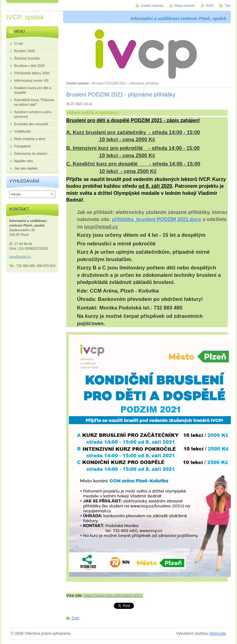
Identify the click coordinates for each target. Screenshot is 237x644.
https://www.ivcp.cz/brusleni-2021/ (113, 595)
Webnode (218, 633)
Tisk (227, 6)
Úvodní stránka (77, 83)
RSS (210, 6)
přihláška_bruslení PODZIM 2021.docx (157, 219)
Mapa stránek (185, 6)
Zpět (75, 618)
